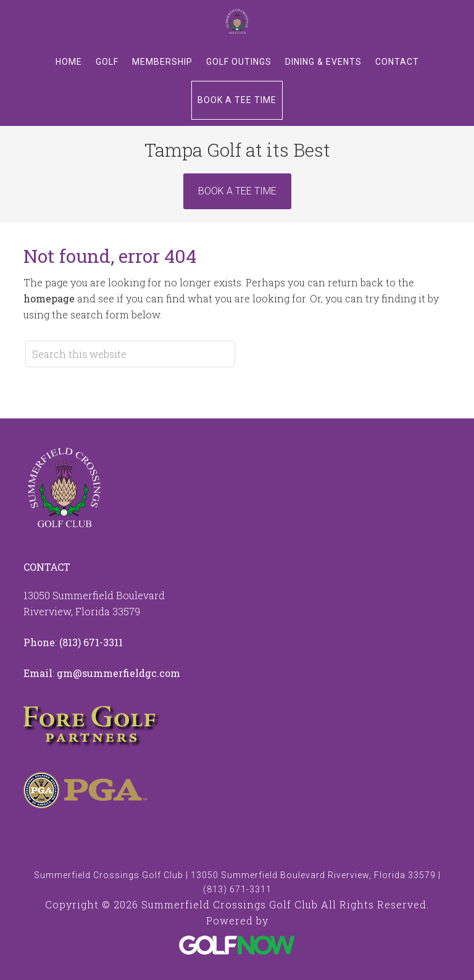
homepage (49, 298)
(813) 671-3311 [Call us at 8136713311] (91, 642)
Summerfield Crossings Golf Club (237, 22)
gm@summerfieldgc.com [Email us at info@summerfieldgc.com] (118, 673)
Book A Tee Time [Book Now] (237, 191)
